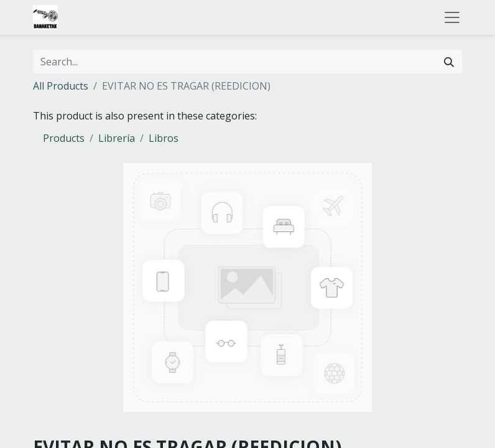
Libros (164, 138)
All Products (61, 86)
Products (64, 138)
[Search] (449, 62)
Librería (117, 138)
